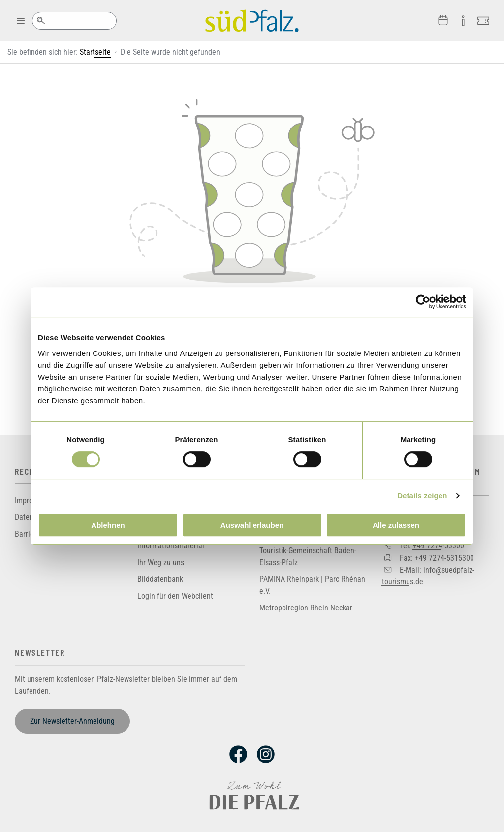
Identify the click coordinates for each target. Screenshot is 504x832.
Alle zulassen (396, 525)
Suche (41, 21)
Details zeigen (422, 496)
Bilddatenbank (160, 579)
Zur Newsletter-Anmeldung (72, 721)
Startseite (95, 52)
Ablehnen (108, 525)
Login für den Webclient (175, 596)
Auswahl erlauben (252, 525)
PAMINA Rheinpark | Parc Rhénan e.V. (312, 585)
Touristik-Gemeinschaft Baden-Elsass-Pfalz (308, 557)
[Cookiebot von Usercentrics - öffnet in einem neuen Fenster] (423, 302)
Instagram (266, 754)
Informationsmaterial (171, 546)
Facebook (238, 754)
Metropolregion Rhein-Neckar (306, 608)
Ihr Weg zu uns (161, 562)
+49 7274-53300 (439, 546)
